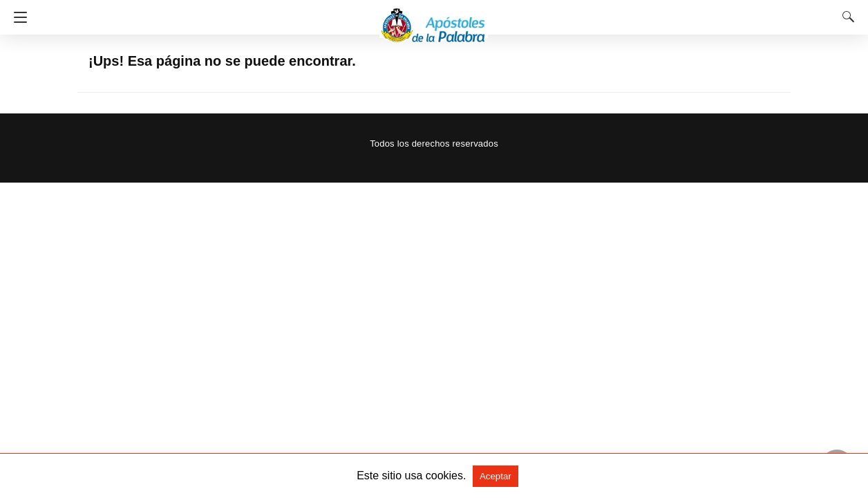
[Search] (845, 17)
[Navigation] (17, 17)
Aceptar (496, 476)
